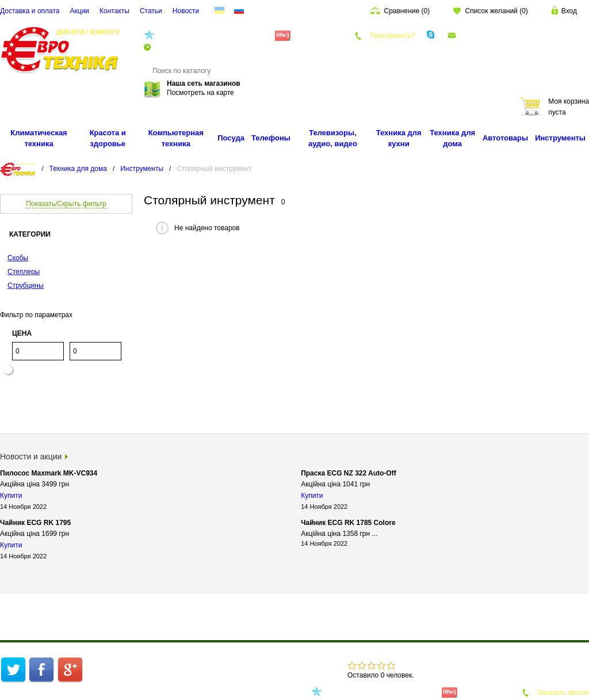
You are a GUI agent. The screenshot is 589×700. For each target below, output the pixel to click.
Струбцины (26, 286)
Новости (186, 11)
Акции (80, 11)
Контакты (114, 11)
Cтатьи (151, 11)
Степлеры (24, 272)
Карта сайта (183, 675)
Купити (11, 496)
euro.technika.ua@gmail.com (504, 35)
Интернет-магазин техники (137, 664)
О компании (206, 664)
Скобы (18, 258)
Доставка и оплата (30, 11)
